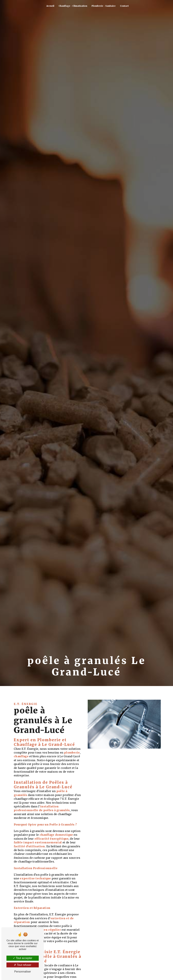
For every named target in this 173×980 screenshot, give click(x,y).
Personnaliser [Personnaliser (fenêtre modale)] (23, 972)
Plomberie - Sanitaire (104, 6)
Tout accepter (23, 958)
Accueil (50, 6)
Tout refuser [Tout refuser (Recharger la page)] (23, 965)
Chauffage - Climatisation (73, 6)
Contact (124, 6)
